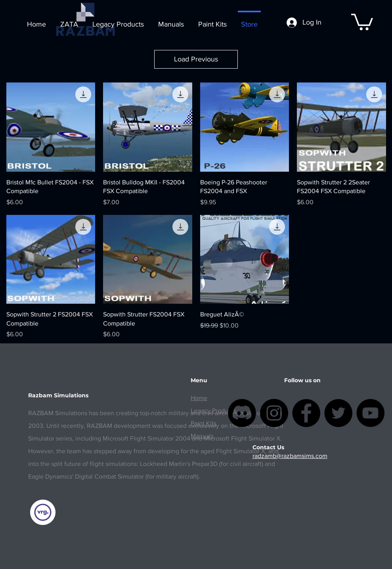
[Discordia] (242, 413)
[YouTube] (370, 413)
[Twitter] (338, 413)
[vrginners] (43, 512)
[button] (362, 21)
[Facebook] (306, 413)
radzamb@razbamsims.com (290, 456)
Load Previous (196, 59)
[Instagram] (274, 413)
